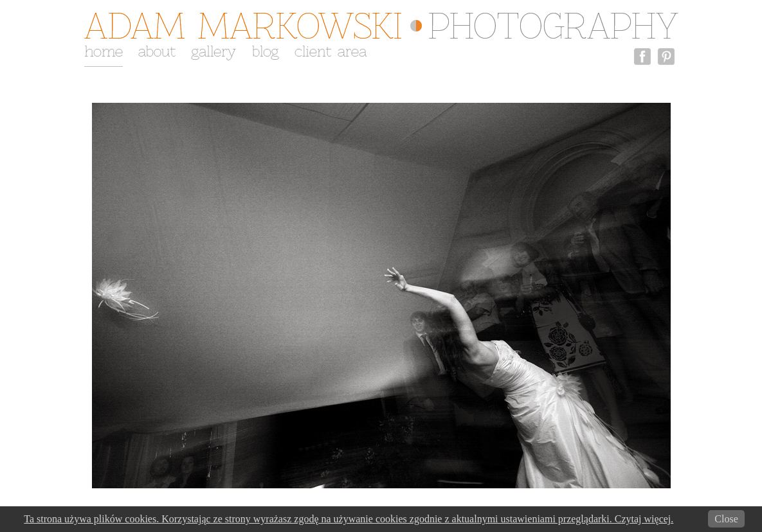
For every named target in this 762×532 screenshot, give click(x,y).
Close (726, 519)
